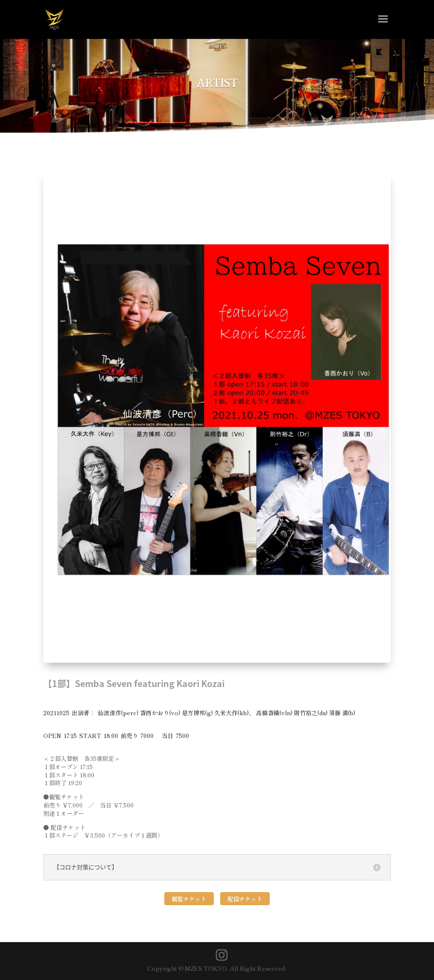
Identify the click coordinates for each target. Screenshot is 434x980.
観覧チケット (189, 899)
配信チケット (245, 899)
